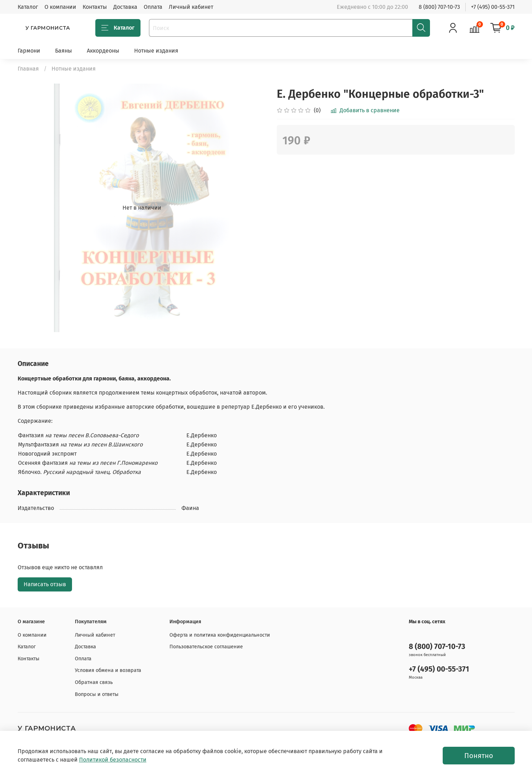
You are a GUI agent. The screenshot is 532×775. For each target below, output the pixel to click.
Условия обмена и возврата (108, 670)
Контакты (95, 7)
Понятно (479, 756)
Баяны (64, 51)
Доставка (125, 7)
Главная (28, 69)
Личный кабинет (191, 7)
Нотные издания (156, 51)
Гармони (29, 51)
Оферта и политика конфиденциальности (220, 635)
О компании (60, 7)
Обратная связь (94, 682)
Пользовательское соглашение (206, 647)
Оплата (153, 7)
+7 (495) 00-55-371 (493, 7)
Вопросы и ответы (97, 694)
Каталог (28, 7)
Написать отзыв (45, 584)
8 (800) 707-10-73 (439, 7)
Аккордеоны (103, 51)
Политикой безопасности (113, 760)
